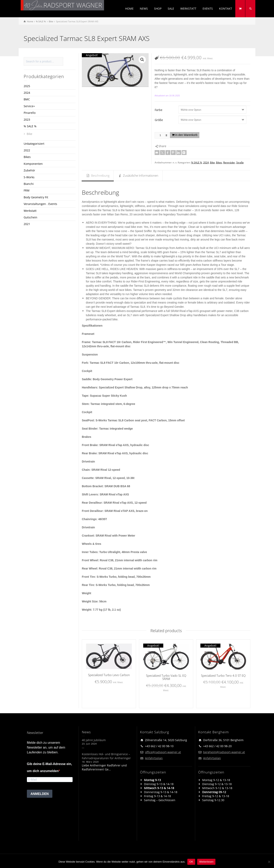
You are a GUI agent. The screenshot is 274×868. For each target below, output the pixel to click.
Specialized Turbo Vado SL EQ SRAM (166, 677)
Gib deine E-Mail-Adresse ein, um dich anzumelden (49, 767)
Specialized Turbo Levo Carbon (109, 675)
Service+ (29, 106)
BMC (27, 99)
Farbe (158, 110)
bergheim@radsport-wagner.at (224, 752)
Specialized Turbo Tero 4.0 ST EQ (223, 675)
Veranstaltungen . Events (40, 204)
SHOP (158, 9)
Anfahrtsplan (154, 758)
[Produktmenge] (162, 135)
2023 (27, 120)
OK (191, 862)
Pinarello (30, 113)
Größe (159, 120)
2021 (27, 224)
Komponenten (33, 164)
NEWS (144, 9)
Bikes (219, 162)
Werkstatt (30, 211)
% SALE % (197, 162)
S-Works (29, 177)
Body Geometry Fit (36, 197)
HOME (129, 9)
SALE (171, 9)
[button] (142, 60)
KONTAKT (226, 9)
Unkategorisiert (34, 144)
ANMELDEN (40, 794)
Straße (240, 162)
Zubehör (29, 170)
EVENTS (208, 9)
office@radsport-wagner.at (163, 752)
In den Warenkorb (186, 135)
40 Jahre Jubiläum (94, 740)
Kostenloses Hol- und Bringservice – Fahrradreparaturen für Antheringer (106, 756)
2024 (206, 162)
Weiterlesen (206, 862)
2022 (27, 150)
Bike (212, 162)
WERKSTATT (188, 9)
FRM (27, 190)
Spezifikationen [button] (92, 326)
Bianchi (29, 184)
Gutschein (30, 217)
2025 (27, 86)
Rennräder (229, 162)
